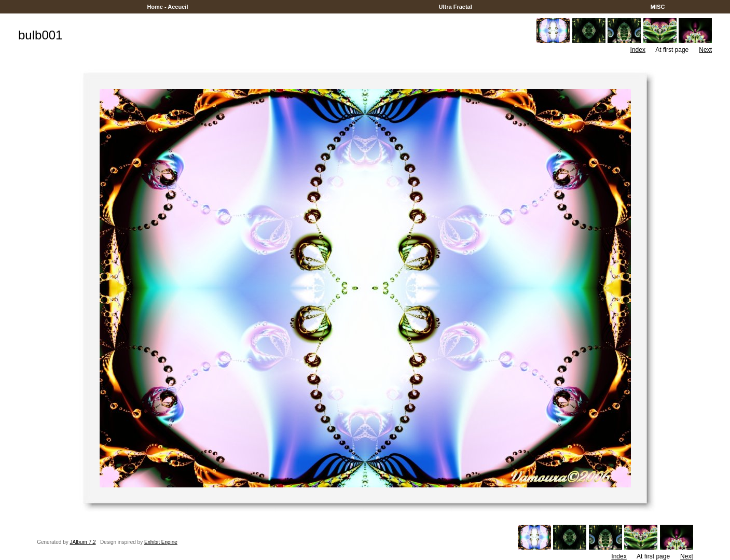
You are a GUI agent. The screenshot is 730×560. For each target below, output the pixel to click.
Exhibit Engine (161, 542)
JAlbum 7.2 (83, 542)
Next (705, 50)
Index (638, 50)
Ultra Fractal (455, 7)
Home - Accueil (167, 7)
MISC (658, 7)
